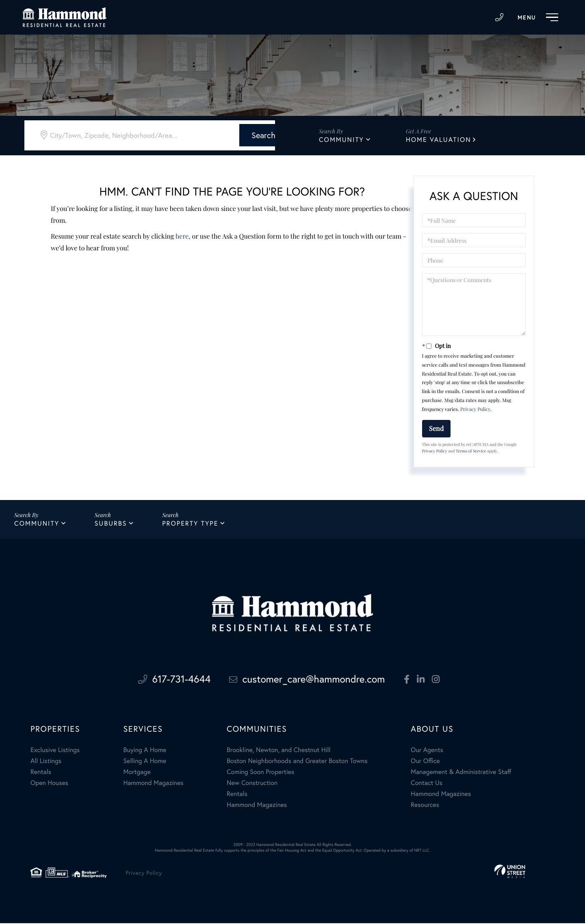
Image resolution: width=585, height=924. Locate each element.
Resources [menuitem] (425, 806)
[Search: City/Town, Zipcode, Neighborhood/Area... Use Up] (125, 135)
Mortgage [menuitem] (137, 773)
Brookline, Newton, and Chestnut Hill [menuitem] (279, 751)
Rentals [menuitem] (41, 773)
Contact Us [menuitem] (427, 784)
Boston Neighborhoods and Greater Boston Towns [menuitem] (297, 762)
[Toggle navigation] (540, 17)
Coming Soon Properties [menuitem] (260, 773)
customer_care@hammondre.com (308, 680)
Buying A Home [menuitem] (145, 751)
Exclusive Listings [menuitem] (55, 751)
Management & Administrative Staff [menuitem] (461, 773)
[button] (237, 135)
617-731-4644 (499, 17)
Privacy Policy (475, 409)
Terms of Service (471, 451)
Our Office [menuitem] (425, 762)
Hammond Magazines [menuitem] (153, 784)
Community (341, 140)
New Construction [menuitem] (252, 784)
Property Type (191, 524)
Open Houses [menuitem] (49, 784)
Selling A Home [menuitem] (145, 762)
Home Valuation (439, 140)
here (182, 236)
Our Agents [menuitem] (427, 751)
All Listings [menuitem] (46, 762)
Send (436, 428)
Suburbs (111, 524)
